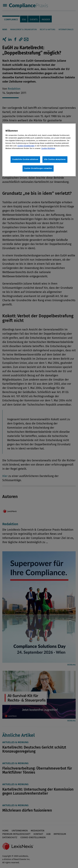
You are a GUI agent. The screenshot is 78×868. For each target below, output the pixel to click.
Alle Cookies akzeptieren (55, 160)
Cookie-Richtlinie (48, 148)
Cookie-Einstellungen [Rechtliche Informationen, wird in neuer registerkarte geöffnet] (26, 146)
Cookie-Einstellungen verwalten (38, 168)
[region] (39, 150)
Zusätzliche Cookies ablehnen (25, 160)
